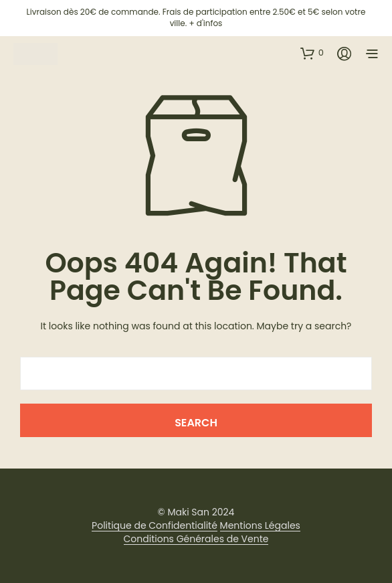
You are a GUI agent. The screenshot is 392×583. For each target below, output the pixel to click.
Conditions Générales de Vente (196, 539)
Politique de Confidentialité (155, 526)
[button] (312, 53)
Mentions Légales (260, 526)
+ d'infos (205, 23)
